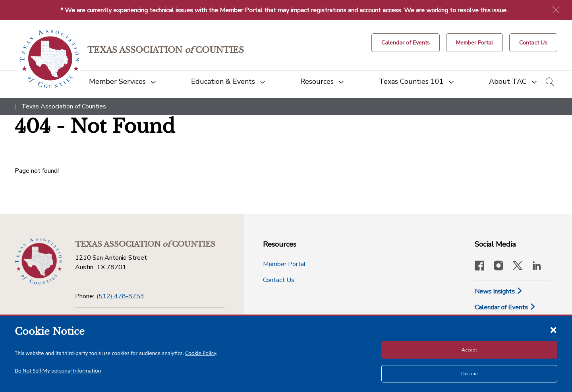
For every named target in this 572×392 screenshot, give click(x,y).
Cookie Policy (201, 353)
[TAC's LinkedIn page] (537, 266)
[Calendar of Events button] (406, 43)
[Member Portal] (474, 43)
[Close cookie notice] (553, 330)
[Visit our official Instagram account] (499, 266)
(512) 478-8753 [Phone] (120, 296)
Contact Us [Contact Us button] (279, 280)
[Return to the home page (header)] (49, 59)
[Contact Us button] (533, 43)
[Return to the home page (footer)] (39, 261)
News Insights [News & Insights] (499, 292)
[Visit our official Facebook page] (479, 266)
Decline (469, 374)
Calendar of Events (505, 307)
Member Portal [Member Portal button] (284, 264)
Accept (469, 350)
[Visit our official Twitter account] (518, 266)
